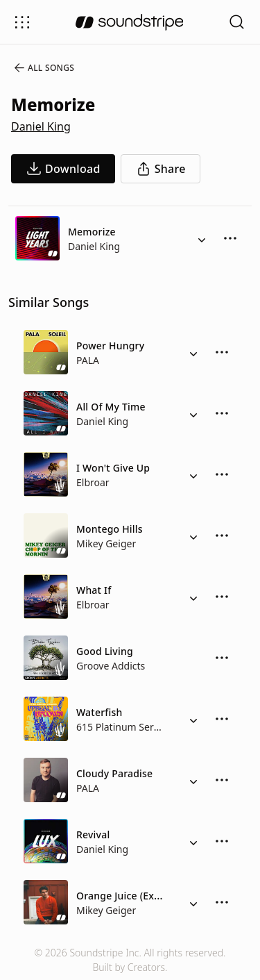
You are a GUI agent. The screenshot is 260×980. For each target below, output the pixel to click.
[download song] (63, 169)
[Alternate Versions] (202, 238)
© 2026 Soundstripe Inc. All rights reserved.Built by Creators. (130, 960)
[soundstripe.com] (130, 22)
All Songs (43, 68)
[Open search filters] (237, 22)
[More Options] (230, 238)
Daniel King (41, 126)
